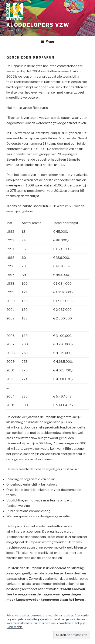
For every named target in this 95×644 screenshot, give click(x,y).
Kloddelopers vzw (38, 25)
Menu (47, 41)
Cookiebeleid (15, 627)
